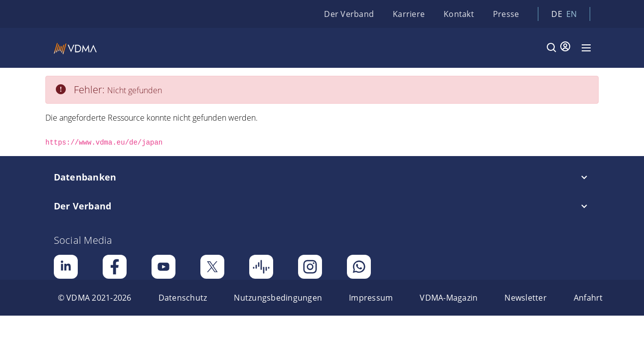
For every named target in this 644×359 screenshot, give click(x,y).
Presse (506, 14)
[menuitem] (95, 298)
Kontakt (459, 14)
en (572, 14)
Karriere (409, 14)
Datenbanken (85, 177)
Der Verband (349, 14)
